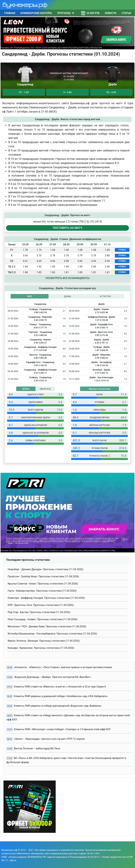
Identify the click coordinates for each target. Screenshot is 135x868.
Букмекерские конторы (36, 13)
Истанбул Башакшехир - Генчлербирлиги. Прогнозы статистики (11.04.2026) (52, 634)
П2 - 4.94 (111, 92)
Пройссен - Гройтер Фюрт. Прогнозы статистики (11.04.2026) (43, 577)
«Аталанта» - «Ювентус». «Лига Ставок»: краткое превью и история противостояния (63, 667)
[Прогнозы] (72, 13)
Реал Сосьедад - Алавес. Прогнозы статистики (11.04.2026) (43, 619)
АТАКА (26, 389)
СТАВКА (122, 250)
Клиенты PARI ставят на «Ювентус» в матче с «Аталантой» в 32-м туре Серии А (60, 687)
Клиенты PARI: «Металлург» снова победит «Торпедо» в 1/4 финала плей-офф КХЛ (62, 729)
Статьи (126, 13)
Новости (111, 13)
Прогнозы (64, 13)
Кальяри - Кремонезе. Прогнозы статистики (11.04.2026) (41, 648)
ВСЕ (29, 296)
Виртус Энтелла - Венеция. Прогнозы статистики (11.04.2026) (44, 641)
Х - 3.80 (68, 92)
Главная (10, 13)
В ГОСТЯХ (105, 296)
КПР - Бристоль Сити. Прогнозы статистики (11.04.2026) (41, 605)
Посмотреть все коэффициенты (67, 278)
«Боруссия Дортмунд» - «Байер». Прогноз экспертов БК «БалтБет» (53, 677)
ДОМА (67, 296)
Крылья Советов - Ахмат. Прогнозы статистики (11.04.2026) (43, 584)
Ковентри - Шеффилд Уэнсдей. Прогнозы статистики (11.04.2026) (46, 598)
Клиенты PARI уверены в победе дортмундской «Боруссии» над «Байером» (58, 706)
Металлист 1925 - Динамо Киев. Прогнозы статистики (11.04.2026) (47, 627)
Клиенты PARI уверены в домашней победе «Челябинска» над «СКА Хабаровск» (61, 696)
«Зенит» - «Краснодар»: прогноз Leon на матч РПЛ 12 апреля (49, 739)
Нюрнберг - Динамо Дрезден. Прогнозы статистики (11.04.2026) (45, 569)
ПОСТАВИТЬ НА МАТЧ (67, 228)
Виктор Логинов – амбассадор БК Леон (37, 749)
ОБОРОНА (45, 389)
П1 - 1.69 (24, 92)
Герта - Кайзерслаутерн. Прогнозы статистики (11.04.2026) (42, 591)
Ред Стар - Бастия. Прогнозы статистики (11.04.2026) (39, 612)
